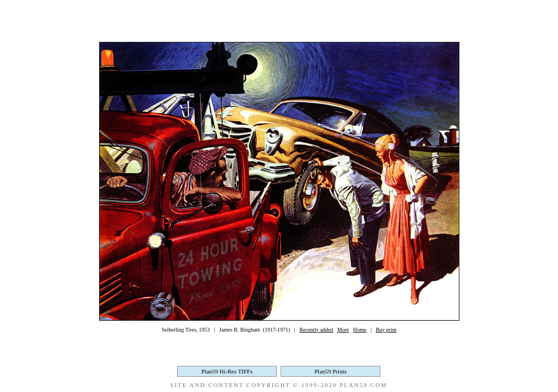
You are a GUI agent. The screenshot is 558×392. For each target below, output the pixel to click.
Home (360, 330)
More (343, 330)
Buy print (386, 330)
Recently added (316, 330)
